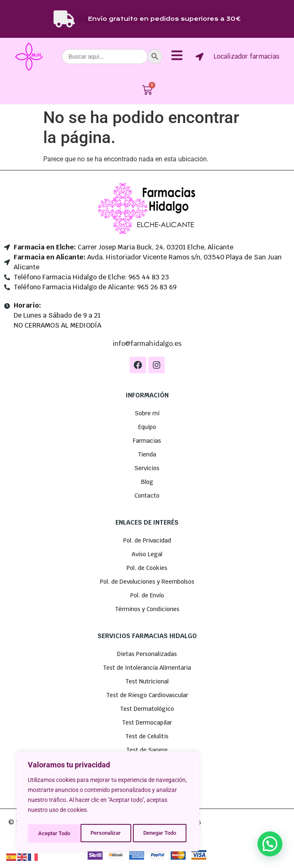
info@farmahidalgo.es (147, 344)
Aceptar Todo (163, 833)
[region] (108, 803)
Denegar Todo (107, 833)
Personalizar (53, 833)
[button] (270, 844)
